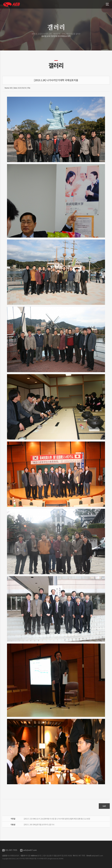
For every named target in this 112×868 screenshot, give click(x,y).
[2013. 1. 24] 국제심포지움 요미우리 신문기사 (39, 824)
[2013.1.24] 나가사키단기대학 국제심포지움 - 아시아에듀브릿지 (12, 4)
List (104, 806)
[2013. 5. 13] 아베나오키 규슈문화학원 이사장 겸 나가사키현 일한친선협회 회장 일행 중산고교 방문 (57, 819)
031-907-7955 (11, 850)
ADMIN (61, 859)
